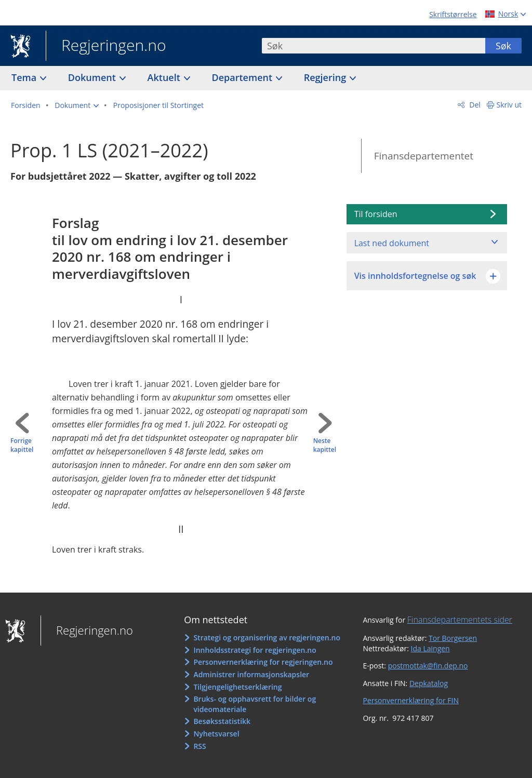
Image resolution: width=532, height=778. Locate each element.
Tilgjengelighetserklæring (237, 687)
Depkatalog (429, 683)
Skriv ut (509, 105)
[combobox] (374, 46)
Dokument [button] (93, 77)
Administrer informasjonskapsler (251, 674)
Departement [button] (243, 77)
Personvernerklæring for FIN (411, 700)
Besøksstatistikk (222, 721)
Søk (503, 46)
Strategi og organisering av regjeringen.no (267, 638)
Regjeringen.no (106, 46)
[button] (77, 105)
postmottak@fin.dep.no (428, 666)
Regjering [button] (326, 77)
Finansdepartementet (424, 156)
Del (474, 105)
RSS (199, 746)
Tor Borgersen (453, 638)
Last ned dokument (392, 243)
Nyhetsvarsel (216, 734)
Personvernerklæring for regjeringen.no (263, 662)
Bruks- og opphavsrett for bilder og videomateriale (255, 704)
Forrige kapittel (22, 445)
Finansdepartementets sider (460, 620)
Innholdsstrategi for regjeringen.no (255, 650)
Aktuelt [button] (165, 77)
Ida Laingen (430, 648)
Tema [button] (25, 77)
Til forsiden (376, 214)
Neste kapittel (325, 445)
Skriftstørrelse (453, 14)
